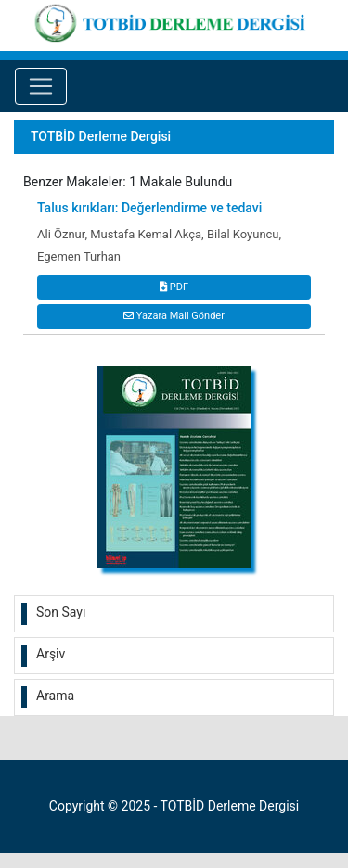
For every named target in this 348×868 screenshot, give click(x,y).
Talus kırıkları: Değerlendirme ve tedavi (149, 208)
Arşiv (51, 654)
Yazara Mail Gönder (174, 316)
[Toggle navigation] (41, 86)
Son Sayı (61, 612)
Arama (55, 696)
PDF (174, 287)
